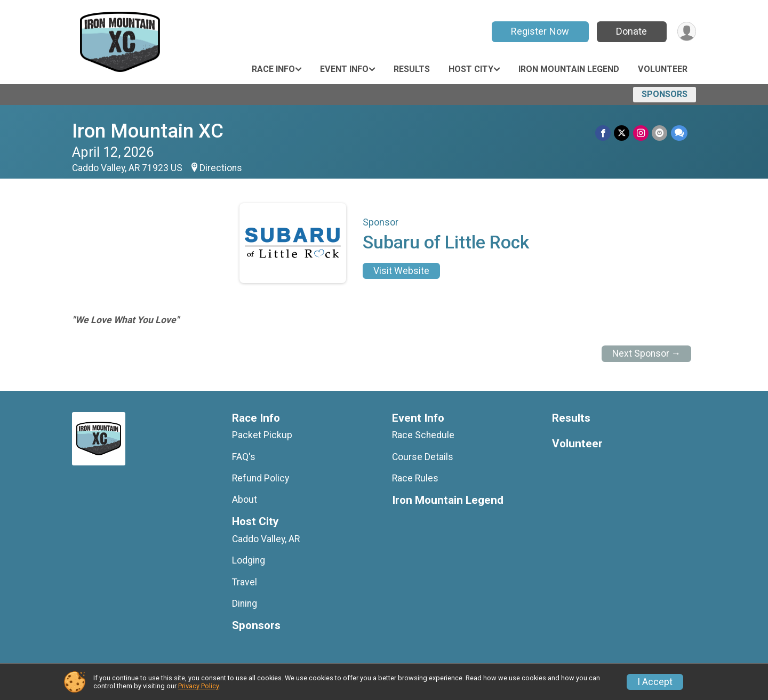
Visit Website (401, 271)
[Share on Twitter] (623, 133)
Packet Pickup (262, 435)
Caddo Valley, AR (266, 539)
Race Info (273, 69)
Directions (221, 168)
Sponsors (665, 94)
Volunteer (663, 69)
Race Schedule (423, 435)
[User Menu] (686, 32)
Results (412, 69)
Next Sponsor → (647, 353)
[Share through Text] (679, 133)
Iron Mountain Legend (569, 69)
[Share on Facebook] (604, 133)
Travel (245, 582)
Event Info (344, 69)
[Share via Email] (660, 133)
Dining (245, 604)
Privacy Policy (198, 686)
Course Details (423, 457)
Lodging (249, 560)
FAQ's (244, 457)
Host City (471, 69)
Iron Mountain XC (148, 131)
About (245, 500)
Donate (631, 31)
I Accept (655, 682)
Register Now (539, 31)
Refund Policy (261, 478)
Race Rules (415, 478)
